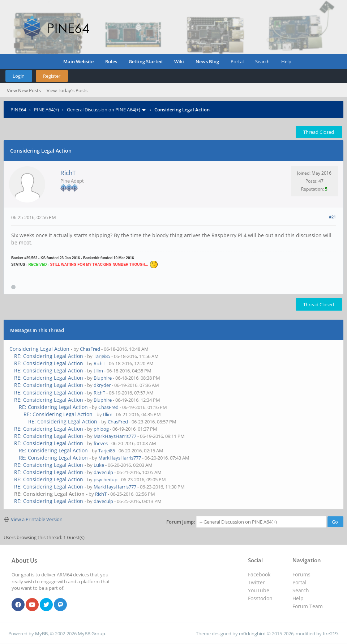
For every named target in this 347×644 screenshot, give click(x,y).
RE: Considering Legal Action (49, 356)
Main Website (78, 61)
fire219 (330, 634)
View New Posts (24, 90)
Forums (301, 574)
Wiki (179, 61)
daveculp (103, 472)
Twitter (256, 582)
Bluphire (103, 378)
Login (19, 76)
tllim (98, 371)
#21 (332, 217)
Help (286, 61)
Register (52, 76)
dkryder (102, 385)
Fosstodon (260, 598)
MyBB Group (91, 634)
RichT (68, 173)
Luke (99, 465)
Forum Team (308, 606)
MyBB (41, 634)
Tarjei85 (102, 356)
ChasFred (90, 349)
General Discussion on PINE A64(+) (104, 110)
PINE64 (18, 110)
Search (262, 61)
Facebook (259, 574)
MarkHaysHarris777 (115, 436)
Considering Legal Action (39, 349)
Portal (237, 61)
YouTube (259, 590)
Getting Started (146, 61)
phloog (101, 429)
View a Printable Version (37, 519)
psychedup (106, 479)
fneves (101, 443)
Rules (111, 61)
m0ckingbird (252, 634)
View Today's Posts (67, 90)
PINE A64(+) (46, 110)
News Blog (207, 61)
